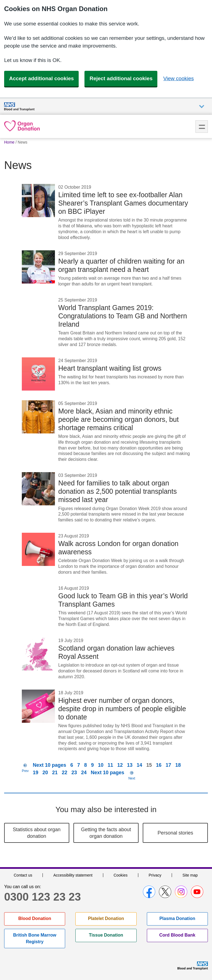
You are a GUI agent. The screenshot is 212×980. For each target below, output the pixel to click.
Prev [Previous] (25, 771)
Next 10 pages (50, 765)
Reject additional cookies (121, 78)
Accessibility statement (73, 875)
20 (45, 773)
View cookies (178, 78)
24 (84, 773)
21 (55, 773)
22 (65, 773)
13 (130, 765)
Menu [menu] (202, 127)
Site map (190, 875)
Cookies (120, 875)
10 (101, 765)
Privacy (155, 875)
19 (36, 773)
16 (159, 765)
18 (178, 765)
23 (74, 773)
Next (132, 778)
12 (120, 765)
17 (168, 765)
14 (139, 765)
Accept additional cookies (41, 78)
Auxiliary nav (202, 107)
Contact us (23, 875)
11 (110, 765)
